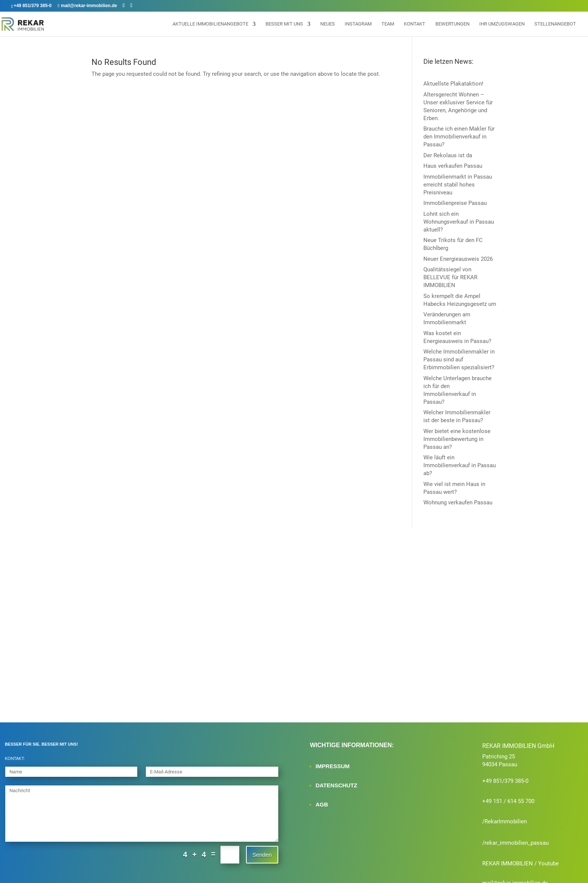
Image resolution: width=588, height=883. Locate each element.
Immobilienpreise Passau (455, 203)
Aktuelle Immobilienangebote (210, 24)
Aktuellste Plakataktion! (453, 84)
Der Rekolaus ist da (448, 155)
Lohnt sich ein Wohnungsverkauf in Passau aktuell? (459, 222)
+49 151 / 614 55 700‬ (508, 769)
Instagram (358, 24)
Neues (328, 24)
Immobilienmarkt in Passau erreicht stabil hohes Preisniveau (458, 185)
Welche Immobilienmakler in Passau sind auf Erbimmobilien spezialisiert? (459, 360)
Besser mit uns (284, 24)
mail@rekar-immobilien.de (515, 851)
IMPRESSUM (332, 734)
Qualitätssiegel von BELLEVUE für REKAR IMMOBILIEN (450, 277)
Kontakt (415, 24)
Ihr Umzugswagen (502, 24)
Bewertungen (452, 24)
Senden (262, 822)
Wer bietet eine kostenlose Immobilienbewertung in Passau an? (457, 439)
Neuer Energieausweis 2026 (458, 259)
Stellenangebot (555, 24)
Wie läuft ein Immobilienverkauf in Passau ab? (460, 465)
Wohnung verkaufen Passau (458, 502)
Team (388, 24)
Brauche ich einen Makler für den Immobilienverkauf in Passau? (459, 137)
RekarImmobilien (506, 789)
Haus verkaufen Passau (453, 166)
